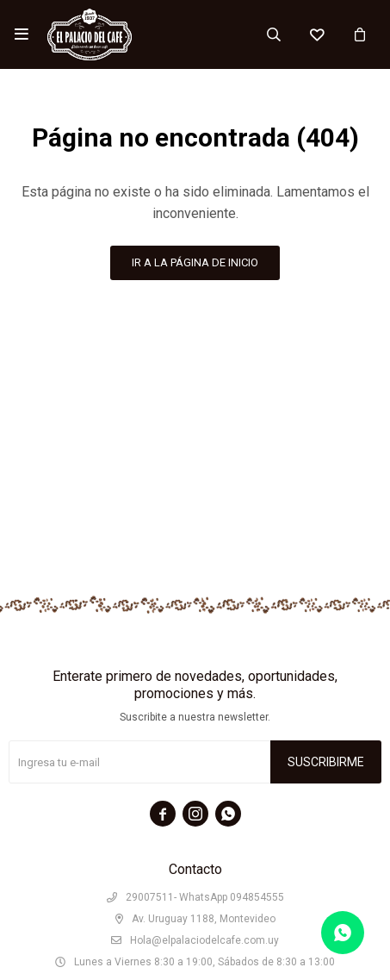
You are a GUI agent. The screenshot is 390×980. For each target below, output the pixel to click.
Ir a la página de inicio (195, 262)
